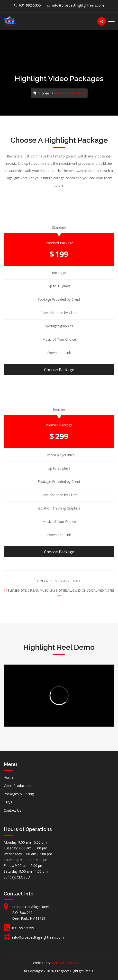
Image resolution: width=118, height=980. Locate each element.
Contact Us (12, 810)
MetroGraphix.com (66, 963)
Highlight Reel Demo (59, 647)
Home (41, 93)
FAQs (8, 802)
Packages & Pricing (19, 794)
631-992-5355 (30, 5)
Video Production (17, 786)
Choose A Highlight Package (59, 140)
